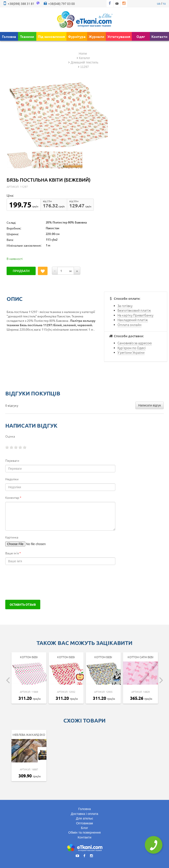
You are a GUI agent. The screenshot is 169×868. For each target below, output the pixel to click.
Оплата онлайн (130, 325)
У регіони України (131, 352)
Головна (9, 36)
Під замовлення (51, 36)
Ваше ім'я (13, 553)
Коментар (13, 497)
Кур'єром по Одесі (132, 348)
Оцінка (10, 436)
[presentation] (39, 582)
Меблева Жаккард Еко (29, 735)
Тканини (27, 36)
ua (159, 4)
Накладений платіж (133, 320)
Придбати (21, 271)
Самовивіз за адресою (135, 343)
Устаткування (119, 36)
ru (164, 4)
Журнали (96, 36)
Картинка (12, 537)
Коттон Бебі (29, 657)
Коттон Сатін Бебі (141, 657)
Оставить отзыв (23, 604)
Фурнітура (77, 36)
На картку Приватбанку (135, 315)
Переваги (12, 460)
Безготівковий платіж (134, 310)
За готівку (125, 306)
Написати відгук (150, 405)
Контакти (159, 36)
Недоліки (12, 479)
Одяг (141, 36)
